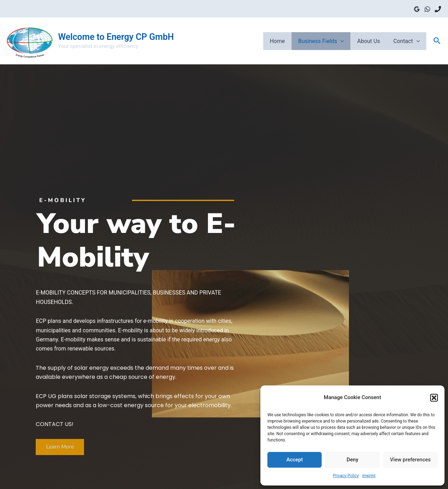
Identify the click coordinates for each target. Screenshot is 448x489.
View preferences (410, 460)
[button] (434, 398)
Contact (408, 41)
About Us (372, 41)
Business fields (326, 41)
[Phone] (438, 9)
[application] (346, 41)
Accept (295, 460)
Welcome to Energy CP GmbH (116, 37)
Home (285, 41)
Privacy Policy (346, 476)
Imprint (369, 476)
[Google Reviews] (417, 9)
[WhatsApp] (427, 9)
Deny (352, 460)
